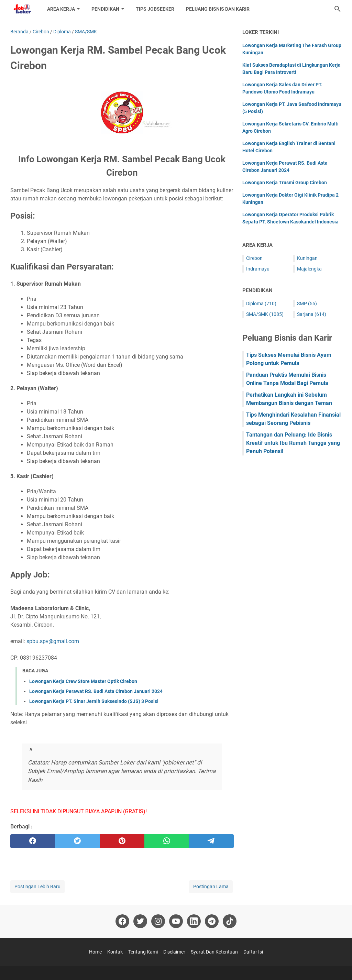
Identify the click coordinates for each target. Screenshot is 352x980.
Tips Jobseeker (155, 9)
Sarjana (312, 314)
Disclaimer (174, 952)
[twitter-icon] (140, 921)
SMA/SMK (265, 314)
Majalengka (309, 269)
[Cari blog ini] (338, 9)
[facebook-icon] (122, 921)
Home (95, 952)
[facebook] (33, 841)
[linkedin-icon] (194, 921)
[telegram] (211, 841)
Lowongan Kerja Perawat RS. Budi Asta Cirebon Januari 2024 (96, 691)
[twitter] (77, 841)
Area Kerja (61, 9)
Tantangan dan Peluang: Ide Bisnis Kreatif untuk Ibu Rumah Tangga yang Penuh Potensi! (293, 443)
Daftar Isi (253, 952)
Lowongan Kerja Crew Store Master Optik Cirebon (83, 681)
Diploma (261, 304)
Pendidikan (105, 9)
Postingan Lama (211, 887)
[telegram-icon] (212, 921)
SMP (307, 304)
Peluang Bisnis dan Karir (218, 9)
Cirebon (254, 258)
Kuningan (307, 258)
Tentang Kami (143, 952)
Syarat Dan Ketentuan (214, 952)
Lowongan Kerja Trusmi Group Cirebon (285, 183)
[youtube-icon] (176, 921)
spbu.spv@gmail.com (53, 641)
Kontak (115, 952)
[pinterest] (122, 841)
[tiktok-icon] (230, 921)
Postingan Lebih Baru (37, 887)
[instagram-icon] (158, 921)
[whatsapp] (167, 841)
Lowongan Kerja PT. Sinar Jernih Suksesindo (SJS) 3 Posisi (94, 701)
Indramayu (258, 269)
